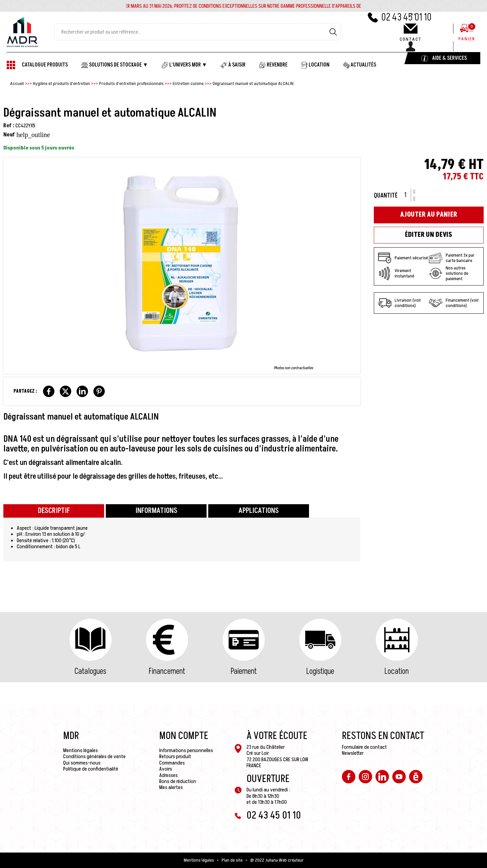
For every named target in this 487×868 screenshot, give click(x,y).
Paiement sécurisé (403, 258)
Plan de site (232, 860)
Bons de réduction (178, 781)
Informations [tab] (156, 511)
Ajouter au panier (429, 215)
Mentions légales (80, 750)
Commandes (172, 763)
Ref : (9, 126)
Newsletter (353, 753)
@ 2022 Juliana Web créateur (277, 860)
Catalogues (90, 671)
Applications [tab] (259, 511)
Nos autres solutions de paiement (449, 273)
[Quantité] (408, 195)
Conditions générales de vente (94, 756)
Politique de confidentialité (91, 769)
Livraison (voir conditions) (400, 303)
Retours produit (175, 756)
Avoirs (166, 769)
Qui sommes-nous (82, 763)
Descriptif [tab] (54, 511)
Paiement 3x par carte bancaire (452, 258)
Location (397, 671)
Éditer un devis (429, 235)
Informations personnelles (186, 750)
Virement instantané (396, 273)
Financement (167, 671)
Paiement (244, 671)
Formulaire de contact (364, 747)
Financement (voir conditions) (454, 303)
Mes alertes (171, 787)
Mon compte (184, 736)
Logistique (320, 671)
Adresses (168, 775)
